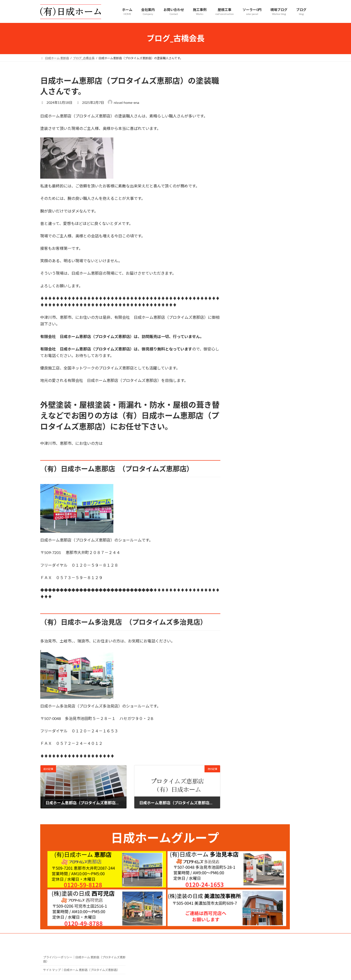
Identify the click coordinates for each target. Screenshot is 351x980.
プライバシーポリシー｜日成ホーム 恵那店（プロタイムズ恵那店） (84, 959)
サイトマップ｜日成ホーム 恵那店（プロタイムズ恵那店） (81, 970)
